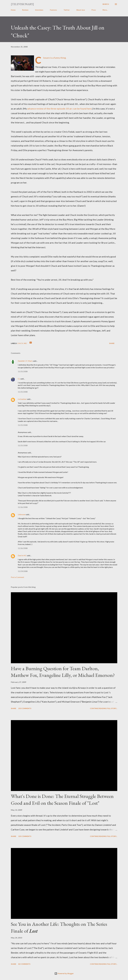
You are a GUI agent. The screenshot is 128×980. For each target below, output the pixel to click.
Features (53, 10)
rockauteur (22, 399)
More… (105, 10)
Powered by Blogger (64, 973)
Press (94, 10)
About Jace (81, 10)
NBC (25, 343)
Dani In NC (22, 555)
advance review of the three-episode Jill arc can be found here (59, 109)
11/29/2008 (23, 571)
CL (19, 379)
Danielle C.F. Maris (25, 361)
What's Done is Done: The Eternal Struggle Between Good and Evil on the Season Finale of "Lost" (62, 800)
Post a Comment (17, 577)
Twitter (67, 10)
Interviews (39, 10)
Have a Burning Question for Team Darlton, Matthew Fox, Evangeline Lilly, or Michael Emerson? (63, 672)
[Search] (106, 4)
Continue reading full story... (104, 708)
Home (13, 10)
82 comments (24, 964)
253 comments (25, 708)
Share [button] (112, 343)
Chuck (20, 343)
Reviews (25, 10)
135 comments (25, 836)
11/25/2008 (23, 371)
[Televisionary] (22, 4)
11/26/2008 (23, 507)
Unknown (22, 514)
